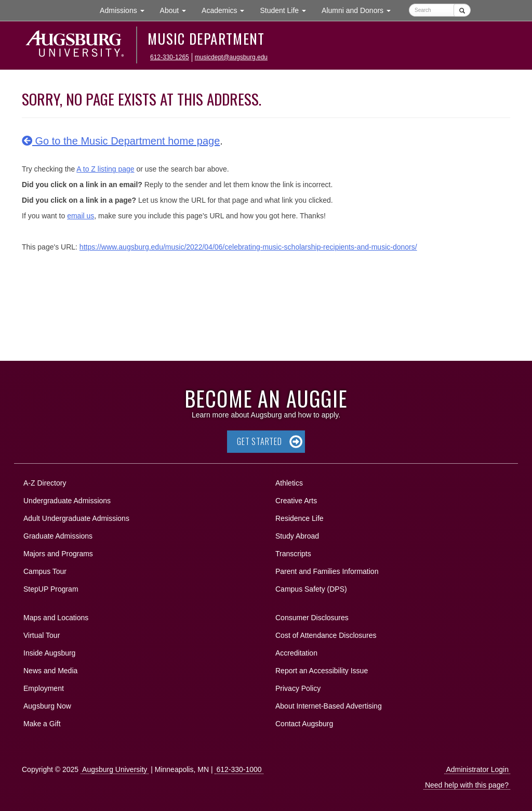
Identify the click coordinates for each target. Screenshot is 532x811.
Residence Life (300, 518)
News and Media (50, 671)
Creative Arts (296, 501)
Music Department (206, 38)
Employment (44, 688)
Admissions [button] (126, 10)
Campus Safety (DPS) (311, 589)
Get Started (260, 441)
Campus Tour (45, 571)
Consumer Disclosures (312, 618)
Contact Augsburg (304, 724)
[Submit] (462, 10)
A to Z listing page (105, 169)
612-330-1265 (170, 57)
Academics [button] (227, 10)
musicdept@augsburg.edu (231, 57)
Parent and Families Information (327, 571)
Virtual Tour (42, 635)
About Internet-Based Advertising (329, 706)
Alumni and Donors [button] (360, 10)
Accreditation (296, 653)
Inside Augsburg (49, 653)
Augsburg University (115, 769)
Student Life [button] (287, 10)
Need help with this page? (467, 785)
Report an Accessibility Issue (322, 671)
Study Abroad (297, 536)
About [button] (177, 13)
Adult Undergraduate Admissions (76, 518)
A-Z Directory (45, 483)
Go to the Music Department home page (121, 141)
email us (81, 216)
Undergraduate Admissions (67, 501)
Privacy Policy (298, 688)
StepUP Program (51, 589)
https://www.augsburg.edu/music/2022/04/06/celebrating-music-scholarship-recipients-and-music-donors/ (248, 247)
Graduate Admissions (58, 536)
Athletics (289, 483)
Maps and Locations (56, 618)
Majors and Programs (58, 552)
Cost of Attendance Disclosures (326, 635)
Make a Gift (42, 724)
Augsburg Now (47, 706)
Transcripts (293, 554)
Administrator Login (477, 769)
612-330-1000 (239, 769)
